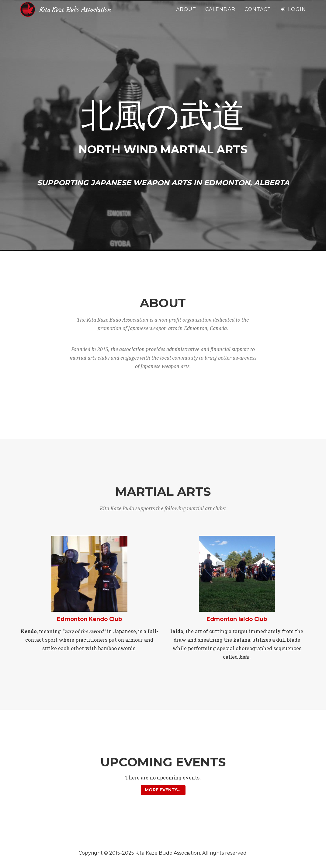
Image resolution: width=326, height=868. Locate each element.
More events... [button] (163, 790)
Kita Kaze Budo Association (90, 15)
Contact (258, 15)
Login (293, 15)
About (186, 15)
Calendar (220, 15)
